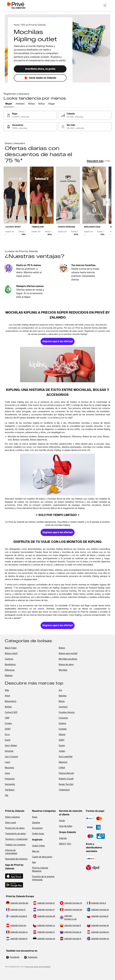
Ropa (35, 817)
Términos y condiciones (16, 839)
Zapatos (36, 823)
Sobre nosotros (12, 817)
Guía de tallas (66, 826)
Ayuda (62, 821)
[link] (30, 115)
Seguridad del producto (16, 859)
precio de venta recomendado (38, 967)
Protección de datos (15, 828)
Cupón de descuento (42, 857)
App (34, 862)
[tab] (9, 104)
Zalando (63, 838)
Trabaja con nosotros (15, 845)
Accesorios (37, 828)
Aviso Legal (10, 823)
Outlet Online (38, 846)
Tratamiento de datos (15, 834)
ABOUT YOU (65, 844)
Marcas (36, 851)
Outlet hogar (38, 834)
